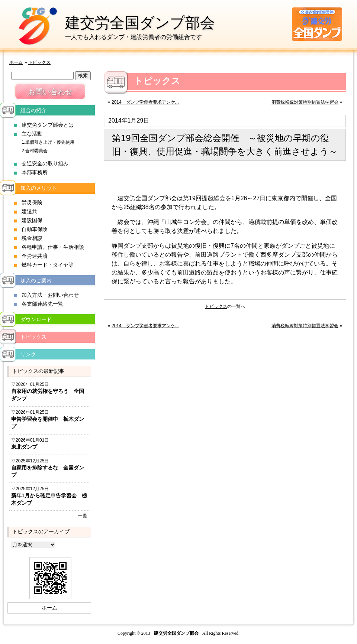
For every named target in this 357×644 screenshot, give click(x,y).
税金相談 (32, 238)
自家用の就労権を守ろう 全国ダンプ (48, 395)
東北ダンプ (24, 447)
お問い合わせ (50, 92)
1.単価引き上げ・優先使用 (48, 142)
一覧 (83, 516)
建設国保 (32, 220)
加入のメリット (39, 188)
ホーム (16, 62)
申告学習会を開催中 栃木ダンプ (48, 423)
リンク (28, 354)
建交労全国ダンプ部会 (140, 23)
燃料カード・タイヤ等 (48, 265)
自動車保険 (35, 229)
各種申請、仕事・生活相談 (53, 247)
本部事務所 (35, 172)
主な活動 (32, 134)
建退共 (29, 211)
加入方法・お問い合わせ (50, 295)
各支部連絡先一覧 (42, 304)
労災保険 (32, 202)
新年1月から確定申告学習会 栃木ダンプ (49, 499)
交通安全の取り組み (45, 163)
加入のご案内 (36, 280)
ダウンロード (36, 319)
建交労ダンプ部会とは (48, 125)
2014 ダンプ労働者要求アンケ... (145, 102)
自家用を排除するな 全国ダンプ (48, 471)
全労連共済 (35, 256)
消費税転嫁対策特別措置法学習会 (305, 102)
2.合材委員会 (35, 151)
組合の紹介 (33, 110)
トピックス (39, 62)
